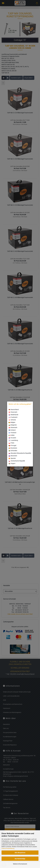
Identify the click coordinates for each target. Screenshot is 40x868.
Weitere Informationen (20, 864)
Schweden (13, 451)
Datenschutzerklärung (8, 848)
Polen (11, 443)
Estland (12, 430)
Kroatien (12, 438)
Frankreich (13, 417)
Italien (12, 435)
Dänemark (13, 427)
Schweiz (12, 420)
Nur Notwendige (20, 859)
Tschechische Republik (17, 461)
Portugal (12, 445)
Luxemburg (13, 440)
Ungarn (12, 463)
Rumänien (13, 448)
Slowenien (13, 456)
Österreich (13, 412)
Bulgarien (13, 425)
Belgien (12, 422)
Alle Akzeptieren (20, 853)
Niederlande (13, 415)
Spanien (12, 458)
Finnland (12, 433)
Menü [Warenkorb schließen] (3, 3)
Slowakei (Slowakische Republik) (20, 453)
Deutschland (14, 410)
